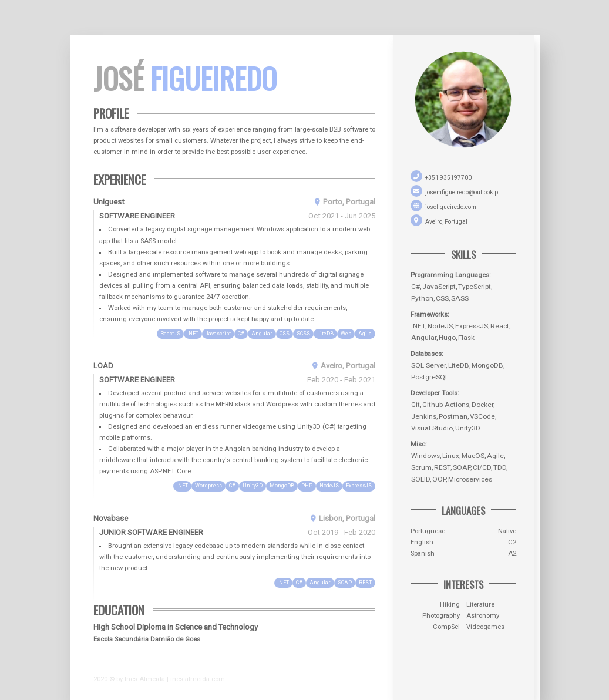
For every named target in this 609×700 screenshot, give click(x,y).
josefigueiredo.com (451, 207)
